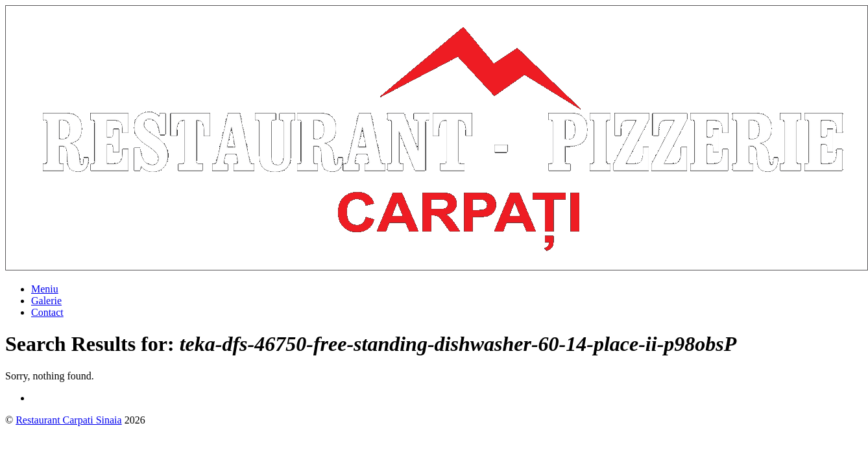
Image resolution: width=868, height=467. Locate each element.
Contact (47, 312)
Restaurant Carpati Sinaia (69, 420)
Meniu (45, 289)
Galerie (46, 301)
